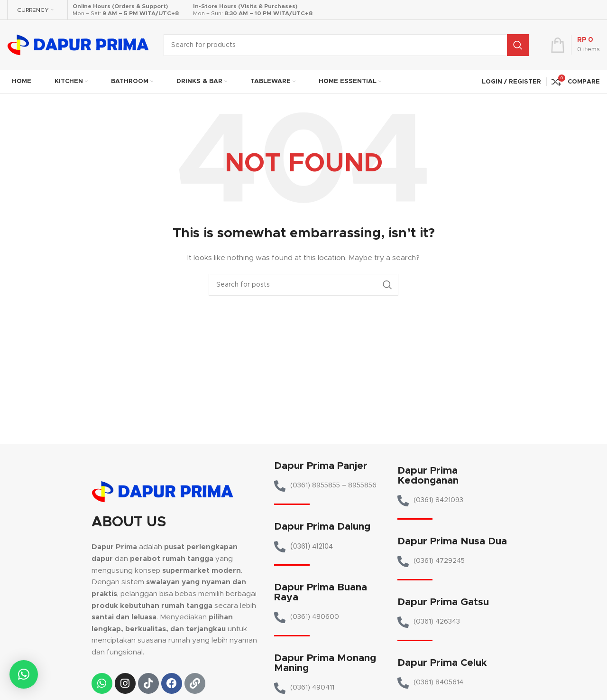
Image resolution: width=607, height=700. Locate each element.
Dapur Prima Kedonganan (428, 476)
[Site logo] (78, 45)
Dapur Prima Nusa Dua (452, 541)
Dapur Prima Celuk (442, 663)
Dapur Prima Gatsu (443, 602)
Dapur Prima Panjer (321, 466)
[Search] (346, 45)
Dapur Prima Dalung (322, 527)
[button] (24, 674)
